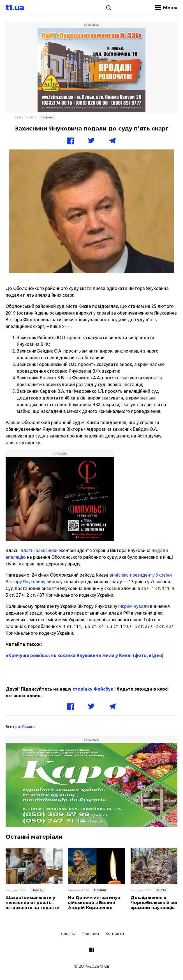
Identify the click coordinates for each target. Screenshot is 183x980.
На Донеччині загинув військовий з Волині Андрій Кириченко (94, 903)
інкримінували (134, 606)
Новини (47, 117)
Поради (38, 890)
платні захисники (39, 550)
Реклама (90, 934)
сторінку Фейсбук (93, 689)
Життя (161, 890)
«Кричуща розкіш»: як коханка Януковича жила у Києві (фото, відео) (85, 655)
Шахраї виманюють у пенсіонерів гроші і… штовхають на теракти (33, 903)
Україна (28, 727)
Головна (67, 934)
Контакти (114, 934)
